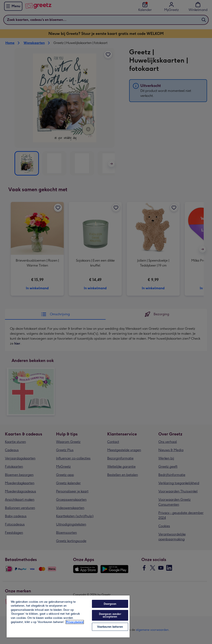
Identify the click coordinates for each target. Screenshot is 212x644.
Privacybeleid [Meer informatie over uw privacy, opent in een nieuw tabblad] (75, 622)
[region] (68, 616)
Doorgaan (110, 604)
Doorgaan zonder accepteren (110, 615)
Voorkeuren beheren (110, 627)
